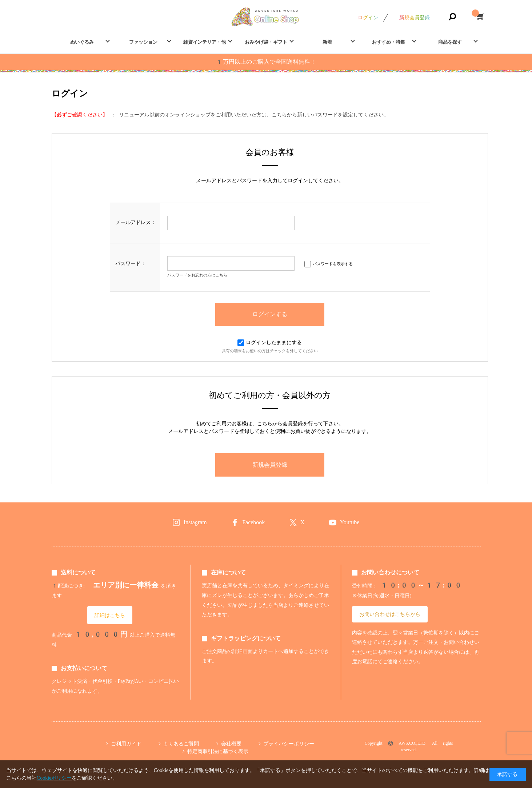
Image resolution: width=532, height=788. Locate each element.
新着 (327, 42)
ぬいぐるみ (82, 42)
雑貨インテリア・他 (205, 42)
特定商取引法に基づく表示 (218, 751)
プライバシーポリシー (289, 744)
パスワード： (131, 263)
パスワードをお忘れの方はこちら (197, 275)
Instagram (195, 522)
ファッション (143, 42)
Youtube (350, 522)
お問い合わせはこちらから (390, 614)
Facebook (253, 522)
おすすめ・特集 (389, 42)
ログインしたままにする (270, 342)
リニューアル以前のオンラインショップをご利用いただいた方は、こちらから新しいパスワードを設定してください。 (254, 115)
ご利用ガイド (126, 744)
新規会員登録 (415, 17)
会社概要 (231, 744)
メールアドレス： (136, 222)
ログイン (368, 17)
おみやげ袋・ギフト (266, 42)
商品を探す (450, 42)
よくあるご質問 (181, 744)
